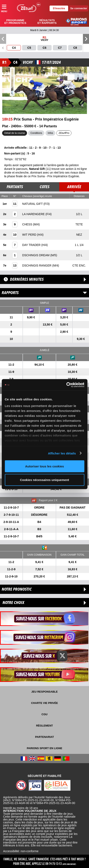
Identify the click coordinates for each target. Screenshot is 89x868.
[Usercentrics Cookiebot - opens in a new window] (66, 385)
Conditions (36, 133)
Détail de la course (15, 133)
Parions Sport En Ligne (45, 748)
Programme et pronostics (15, 22)
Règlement (45, 726)
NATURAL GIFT (33, 204)
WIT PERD (30, 235)
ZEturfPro (64, 133)
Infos (50, 133)
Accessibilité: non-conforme (21, 851)
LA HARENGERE (34, 214)
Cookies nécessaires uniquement (45, 480)
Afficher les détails (62, 453)
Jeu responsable (45, 692)
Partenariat (44, 737)
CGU (44, 714)
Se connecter (79, 8)
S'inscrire (59, 8)
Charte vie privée (44, 703)
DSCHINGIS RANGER (37, 265)
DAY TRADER (32, 245)
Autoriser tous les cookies (45, 466)
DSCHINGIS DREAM (36, 255)
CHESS (28, 224)
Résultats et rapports (47, 22)
